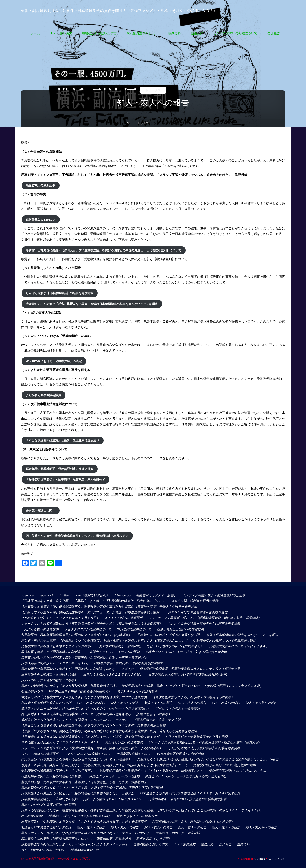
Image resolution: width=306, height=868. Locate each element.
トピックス (153, 90)
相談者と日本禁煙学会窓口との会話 (46, 703)
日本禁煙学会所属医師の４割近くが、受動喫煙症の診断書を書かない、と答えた (78, 669)
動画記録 (207, 844)
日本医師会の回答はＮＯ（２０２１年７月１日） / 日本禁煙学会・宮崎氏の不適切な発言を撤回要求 (92, 663)
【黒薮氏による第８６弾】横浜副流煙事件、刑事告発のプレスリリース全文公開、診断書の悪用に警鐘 (146, 601)
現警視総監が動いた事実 (151, 844)
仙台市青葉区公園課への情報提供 (180, 629)
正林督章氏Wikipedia (41, 219)
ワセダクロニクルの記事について (88, 629)
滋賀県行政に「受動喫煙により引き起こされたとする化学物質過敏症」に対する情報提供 (84, 697)
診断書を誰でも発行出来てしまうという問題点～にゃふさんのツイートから (74, 720)
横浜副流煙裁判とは (86, 850)
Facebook (46, 595)
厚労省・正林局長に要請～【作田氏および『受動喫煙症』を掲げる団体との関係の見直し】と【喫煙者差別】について (104, 250)
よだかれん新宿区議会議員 (43, 395)
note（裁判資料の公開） (92, 595)
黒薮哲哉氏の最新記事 (40, 185)
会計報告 (225, 844)
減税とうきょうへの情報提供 (137, 692)
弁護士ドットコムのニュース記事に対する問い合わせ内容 (186, 652)
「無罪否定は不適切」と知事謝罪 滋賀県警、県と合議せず (65, 480)
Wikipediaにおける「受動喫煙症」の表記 (54, 361)
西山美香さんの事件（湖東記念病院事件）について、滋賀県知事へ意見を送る (77, 536)
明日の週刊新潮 (32, 692)
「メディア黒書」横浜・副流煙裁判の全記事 (214, 595)
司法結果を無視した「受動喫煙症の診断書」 (52, 652)
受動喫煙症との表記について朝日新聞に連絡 (224, 641)
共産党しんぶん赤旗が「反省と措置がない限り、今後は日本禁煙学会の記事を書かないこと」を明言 (92, 304)
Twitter (64, 595)
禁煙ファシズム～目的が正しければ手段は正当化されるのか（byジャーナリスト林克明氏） (86, 708)
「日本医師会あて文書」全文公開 (45, 601)
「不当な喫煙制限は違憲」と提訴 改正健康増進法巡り (62, 440)
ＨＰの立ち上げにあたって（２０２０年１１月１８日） (60, 618)
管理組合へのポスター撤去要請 (178, 708)
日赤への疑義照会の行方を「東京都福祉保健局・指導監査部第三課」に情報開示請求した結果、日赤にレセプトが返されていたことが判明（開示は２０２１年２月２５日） (142, 686)
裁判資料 (243, 844)
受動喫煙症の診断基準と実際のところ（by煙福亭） (57, 646)
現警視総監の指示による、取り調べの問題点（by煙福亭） (193, 697)
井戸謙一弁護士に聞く (40, 510)
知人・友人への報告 (91, 703)
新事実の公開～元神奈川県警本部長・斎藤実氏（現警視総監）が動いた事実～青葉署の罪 (84, 658)
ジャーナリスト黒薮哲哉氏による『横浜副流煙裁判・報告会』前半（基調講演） (205, 618)
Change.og (123, 595)
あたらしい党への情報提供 (124, 618)
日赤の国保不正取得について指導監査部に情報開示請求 (187, 675)
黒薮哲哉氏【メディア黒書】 (156, 595)
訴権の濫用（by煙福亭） (154, 714)
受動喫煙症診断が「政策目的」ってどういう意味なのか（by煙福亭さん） (151, 646)
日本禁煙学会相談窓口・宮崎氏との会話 (49, 675)
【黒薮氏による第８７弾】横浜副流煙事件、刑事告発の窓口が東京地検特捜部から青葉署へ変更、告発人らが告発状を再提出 (111, 607)
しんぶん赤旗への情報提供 (40, 629)
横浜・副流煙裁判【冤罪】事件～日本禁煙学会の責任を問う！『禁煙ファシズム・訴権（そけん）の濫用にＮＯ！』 (119, 11)
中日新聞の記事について (134, 629)
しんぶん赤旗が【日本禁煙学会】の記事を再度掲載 (60, 293)
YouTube (27, 595)
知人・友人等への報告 (261, 703)
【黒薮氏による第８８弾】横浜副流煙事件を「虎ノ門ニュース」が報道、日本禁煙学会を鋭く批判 (90, 612)
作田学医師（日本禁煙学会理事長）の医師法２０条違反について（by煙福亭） (76, 635)
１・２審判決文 (184, 844)
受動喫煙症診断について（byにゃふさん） (239, 646)
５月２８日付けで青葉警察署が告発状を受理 (196, 612)
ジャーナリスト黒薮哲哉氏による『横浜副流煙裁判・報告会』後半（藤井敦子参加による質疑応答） (92, 624)
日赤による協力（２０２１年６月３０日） (113, 675)
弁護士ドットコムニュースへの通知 (114, 652)
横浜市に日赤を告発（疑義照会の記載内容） (80, 692)
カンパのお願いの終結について (43, 850)
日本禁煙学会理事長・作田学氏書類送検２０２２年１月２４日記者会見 (190, 669)
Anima (260, 859)
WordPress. (277, 859)
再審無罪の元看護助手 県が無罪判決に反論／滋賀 (60, 469)
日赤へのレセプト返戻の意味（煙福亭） (49, 680)
